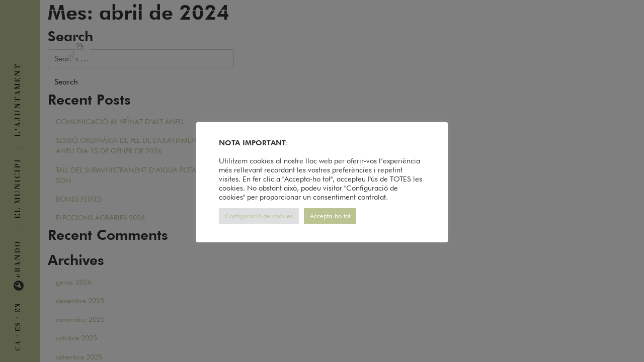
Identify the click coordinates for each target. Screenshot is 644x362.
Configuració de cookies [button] (259, 216)
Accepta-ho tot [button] (330, 216)
